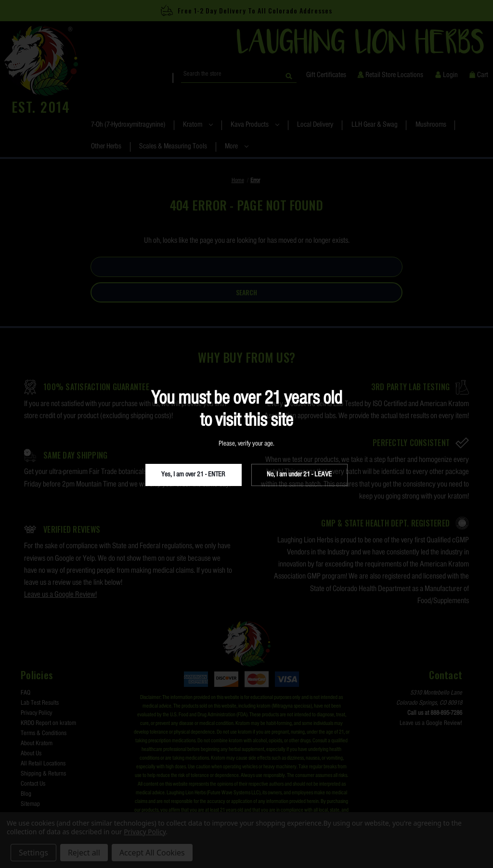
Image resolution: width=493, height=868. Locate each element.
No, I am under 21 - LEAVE (299, 475)
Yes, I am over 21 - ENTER (193, 475)
